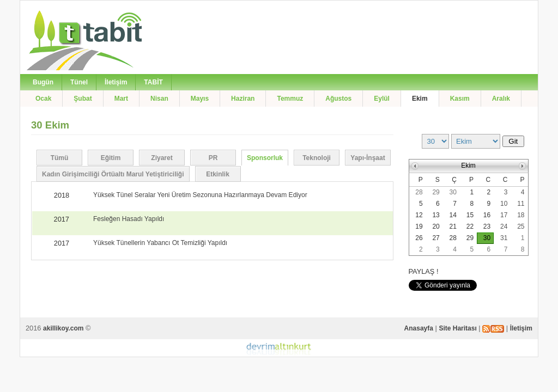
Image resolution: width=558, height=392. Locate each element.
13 (436, 215)
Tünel (79, 82)
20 (436, 226)
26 (419, 238)
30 (453, 192)
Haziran (243, 99)
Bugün (43, 82)
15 (470, 215)
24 (504, 226)
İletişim (116, 82)
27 (436, 238)
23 (487, 226)
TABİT (153, 82)
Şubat (83, 99)
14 (453, 215)
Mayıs (200, 99)
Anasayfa (419, 328)
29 (436, 192)
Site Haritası (457, 328)
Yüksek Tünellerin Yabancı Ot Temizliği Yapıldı (160, 243)
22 (470, 226)
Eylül (382, 99)
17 (504, 215)
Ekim (420, 99)
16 (487, 215)
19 (419, 226)
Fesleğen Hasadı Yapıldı (129, 219)
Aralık (501, 99)
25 (521, 226)
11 (521, 204)
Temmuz (290, 99)
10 (504, 204)
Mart (121, 99)
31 (504, 238)
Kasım (460, 99)
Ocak (43, 99)
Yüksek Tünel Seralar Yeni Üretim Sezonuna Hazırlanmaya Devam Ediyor (200, 195)
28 (419, 192)
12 (419, 215)
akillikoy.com (63, 328)
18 (521, 215)
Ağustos (338, 99)
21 (453, 226)
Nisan (159, 99)
